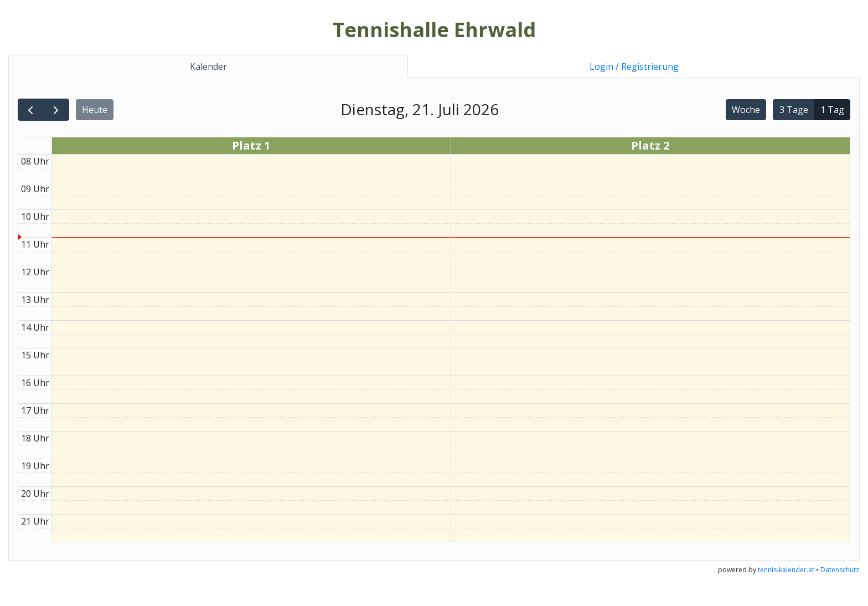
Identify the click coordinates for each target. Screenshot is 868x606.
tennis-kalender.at (786, 570)
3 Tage (794, 110)
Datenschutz (840, 570)
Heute (95, 110)
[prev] (31, 110)
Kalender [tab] (208, 66)
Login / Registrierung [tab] (634, 66)
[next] (56, 110)
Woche (746, 110)
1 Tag (832, 110)
